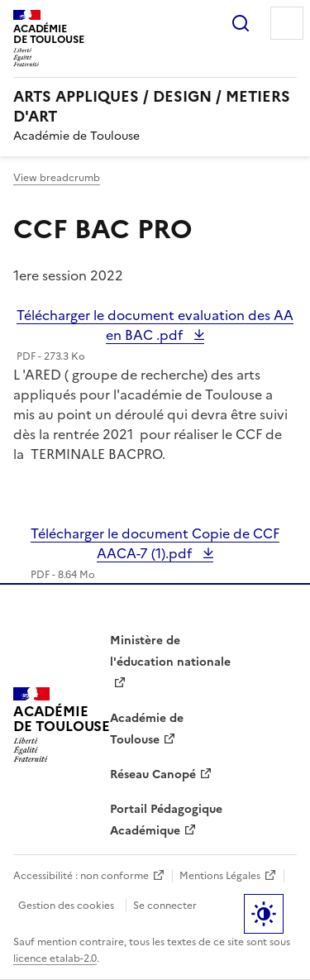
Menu (287, 23)
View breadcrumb (57, 178)
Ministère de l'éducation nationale (170, 651)
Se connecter (165, 906)
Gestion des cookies (66, 906)
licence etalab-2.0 (55, 958)
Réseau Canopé (153, 774)
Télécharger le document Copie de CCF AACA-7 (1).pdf (155, 543)
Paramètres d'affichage (264, 914)
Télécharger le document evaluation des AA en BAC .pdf (155, 325)
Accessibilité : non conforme (81, 876)
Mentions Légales (220, 876)
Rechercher (241, 23)
